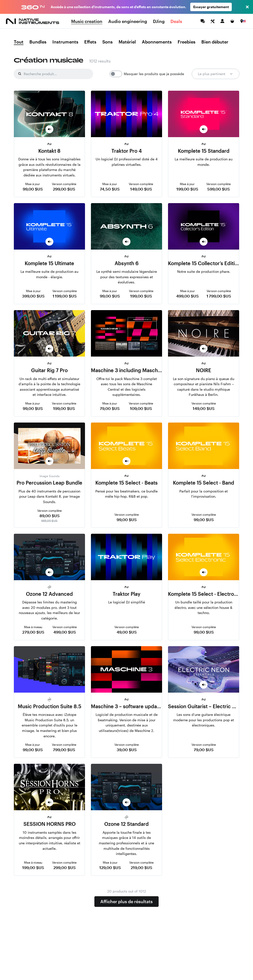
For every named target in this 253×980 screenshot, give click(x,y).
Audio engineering (128, 21)
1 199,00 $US (65, 296)
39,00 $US (127, 750)
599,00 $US (219, 189)
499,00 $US (187, 296)
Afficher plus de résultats (126, 901)
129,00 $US (110, 867)
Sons (107, 42)
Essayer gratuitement (211, 7)
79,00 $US (110, 408)
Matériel (127, 42)
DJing (159, 21)
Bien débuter (215, 42)
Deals (176, 21)
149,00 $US (141, 189)
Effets (90, 42)
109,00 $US (141, 408)
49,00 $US (127, 632)
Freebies (187, 42)
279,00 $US (33, 632)
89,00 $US (50, 516)
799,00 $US (64, 750)
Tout (19, 42)
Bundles (38, 42)
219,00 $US (141, 867)
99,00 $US (33, 189)
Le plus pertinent (216, 74)
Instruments (65, 42)
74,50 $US (110, 189)
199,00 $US (187, 189)
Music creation (87, 21)
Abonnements (157, 42)
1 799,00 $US (219, 296)
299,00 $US (64, 189)
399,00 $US (33, 296)
